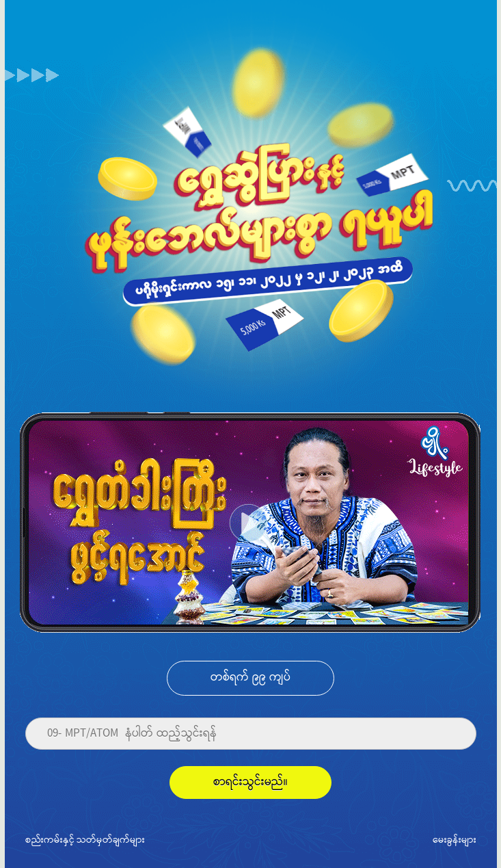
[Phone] (251, 734)
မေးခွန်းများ (455, 839)
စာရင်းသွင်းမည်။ (251, 782)
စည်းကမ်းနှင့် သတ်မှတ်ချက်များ (85, 839)
